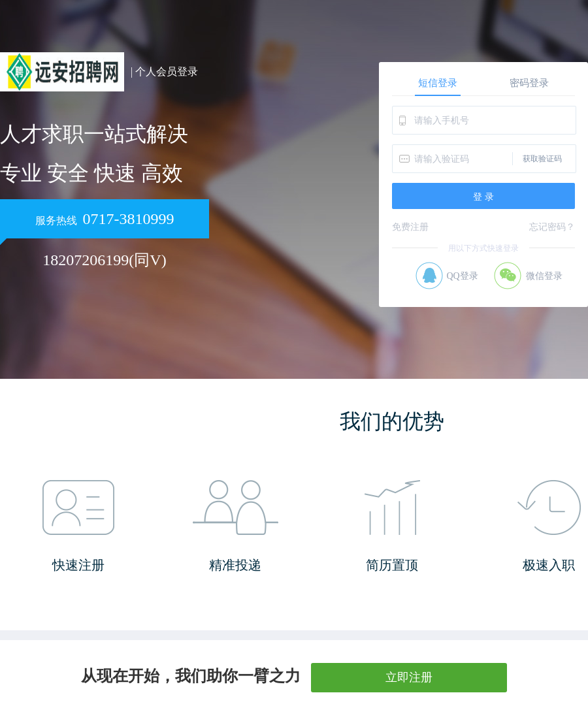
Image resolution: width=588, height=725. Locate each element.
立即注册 (409, 677)
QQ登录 (462, 276)
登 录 (483, 197)
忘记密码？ (552, 227)
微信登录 (544, 276)
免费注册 (410, 227)
